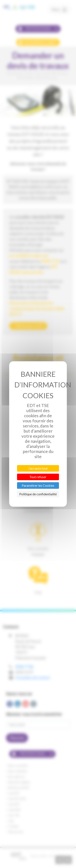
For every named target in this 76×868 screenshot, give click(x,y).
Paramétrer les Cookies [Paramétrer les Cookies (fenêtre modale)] (38, 485)
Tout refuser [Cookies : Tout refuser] (38, 477)
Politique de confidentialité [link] (38, 494)
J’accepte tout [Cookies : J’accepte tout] (38, 468)
